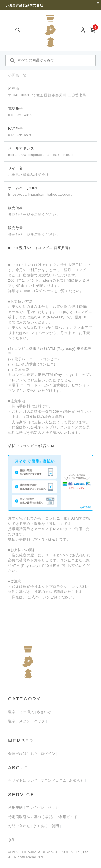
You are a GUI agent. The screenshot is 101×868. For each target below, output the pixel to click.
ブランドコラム (54, 780)
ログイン (48, 754)
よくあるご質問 (46, 826)
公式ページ (36, 597)
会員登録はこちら (23, 754)
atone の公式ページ (36, 291)
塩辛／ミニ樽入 (21, 712)
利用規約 (15, 807)
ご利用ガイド (67, 817)
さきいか (44, 712)
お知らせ (77, 780)
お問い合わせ (19, 826)
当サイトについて (23, 780)
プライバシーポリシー (44, 807)
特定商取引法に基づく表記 (30, 817)
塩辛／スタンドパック (27, 721)
